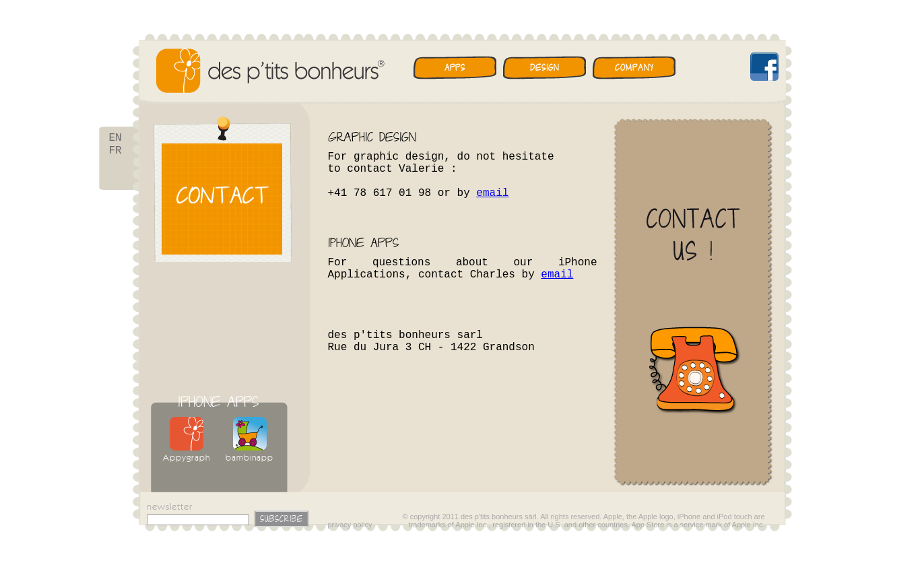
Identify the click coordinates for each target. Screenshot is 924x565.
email (492, 193)
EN (115, 139)
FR (115, 154)
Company (634, 68)
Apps (455, 68)
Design (544, 68)
